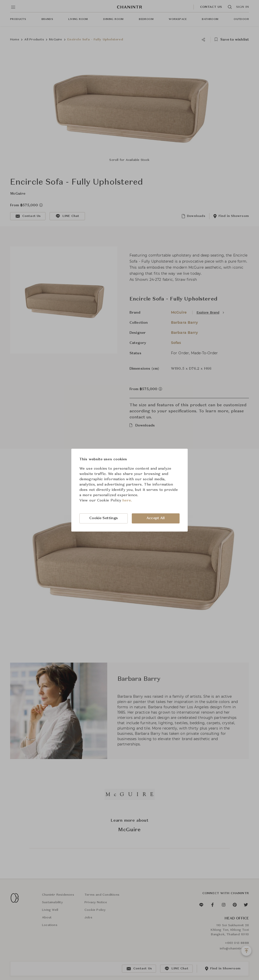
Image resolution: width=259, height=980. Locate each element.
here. (127, 500)
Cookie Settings (104, 518)
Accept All (156, 518)
